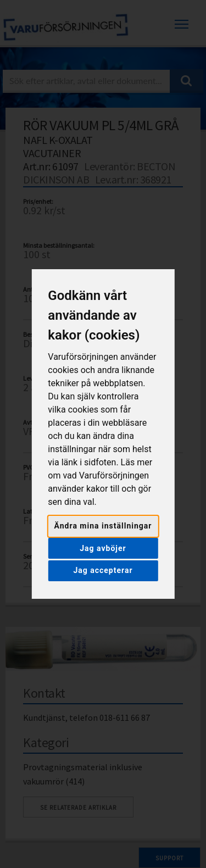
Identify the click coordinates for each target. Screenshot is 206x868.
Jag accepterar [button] (103, 570)
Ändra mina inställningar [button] (103, 526)
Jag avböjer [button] (103, 548)
